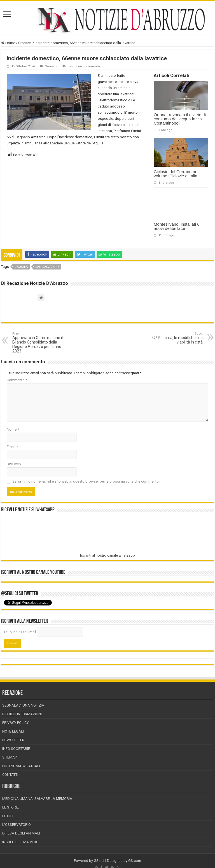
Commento (17, 380)
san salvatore (47, 267)
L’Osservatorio (17, 825)
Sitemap (10, 757)
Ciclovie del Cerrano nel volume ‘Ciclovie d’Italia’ (176, 174)
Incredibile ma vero (20, 842)
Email (12, 447)
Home (8, 43)
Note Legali (13, 731)
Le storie (10, 807)
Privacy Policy (15, 723)
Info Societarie (16, 749)
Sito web (14, 464)
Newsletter (13, 740)
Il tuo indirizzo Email (20, 632)
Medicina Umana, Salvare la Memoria (37, 799)
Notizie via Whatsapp (22, 766)
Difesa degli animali (21, 833)
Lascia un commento (84, 66)
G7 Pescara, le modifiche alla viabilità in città (174, 338)
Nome (13, 429)
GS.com (135, 861)
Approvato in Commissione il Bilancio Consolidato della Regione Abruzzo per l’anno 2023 (41, 343)
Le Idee (8, 816)
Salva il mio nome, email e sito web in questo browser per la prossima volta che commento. (86, 481)
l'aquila (21, 267)
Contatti (10, 775)
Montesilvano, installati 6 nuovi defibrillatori (177, 226)
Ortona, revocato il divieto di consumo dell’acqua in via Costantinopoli (180, 119)
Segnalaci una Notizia (23, 705)
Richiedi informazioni (22, 714)
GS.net (99, 861)
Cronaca (25, 43)
